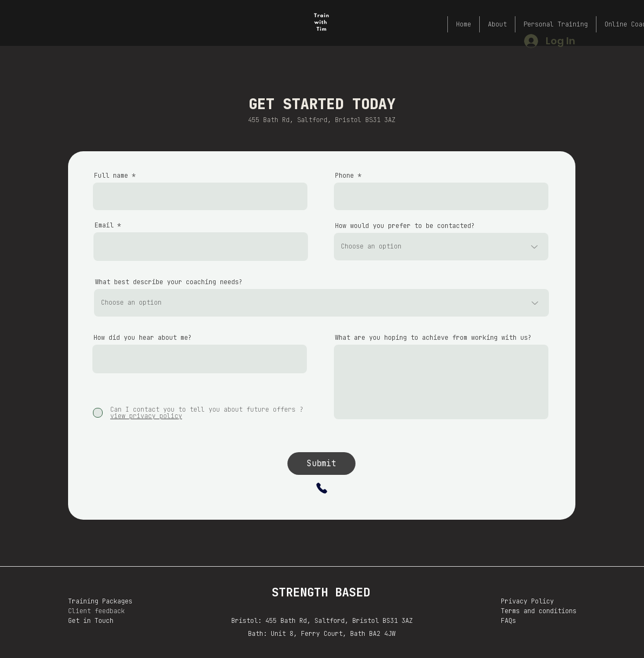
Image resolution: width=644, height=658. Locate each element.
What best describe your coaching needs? (169, 282)
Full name (111, 176)
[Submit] (321, 464)
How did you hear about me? (143, 338)
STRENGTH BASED (321, 592)
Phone (344, 176)
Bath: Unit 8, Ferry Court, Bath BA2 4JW (322, 634)
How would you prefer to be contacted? (405, 226)
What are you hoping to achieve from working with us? (433, 338)
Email (104, 225)
